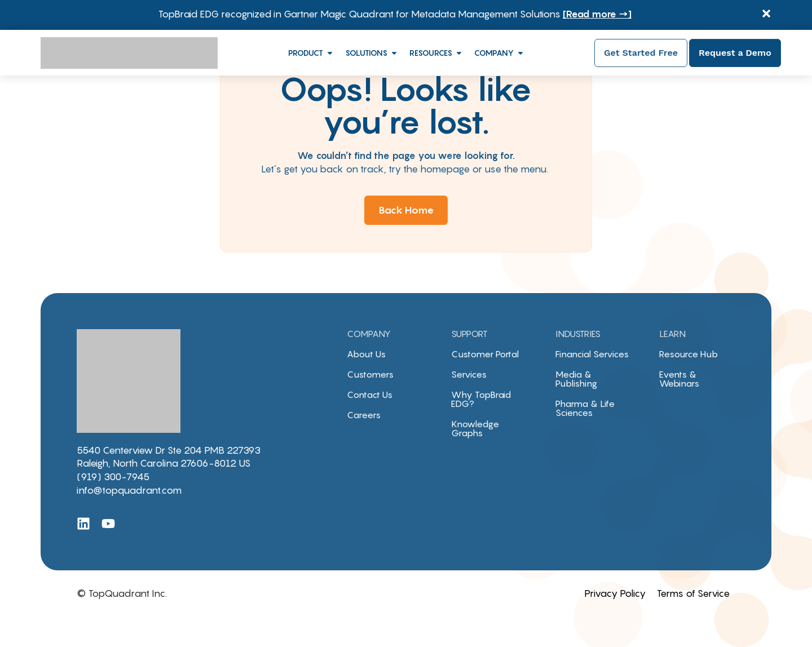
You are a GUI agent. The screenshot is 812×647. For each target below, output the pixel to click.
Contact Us (370, 395)
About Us (366, 354)
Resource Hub (689, 354)
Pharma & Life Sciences (585, 408)
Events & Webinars (679, 379)
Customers (370, 374)
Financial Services (592, 354)
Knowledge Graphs (475, 428)
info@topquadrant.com (129, 490)
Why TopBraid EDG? (481, 399)
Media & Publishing (576, 379)
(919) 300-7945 (113, 477)
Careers (364, 415)
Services (469, 374)
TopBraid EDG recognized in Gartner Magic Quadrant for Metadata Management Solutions (395, 14)
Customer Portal (485, 354)
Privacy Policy (615, 593)
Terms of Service (693, 593)
